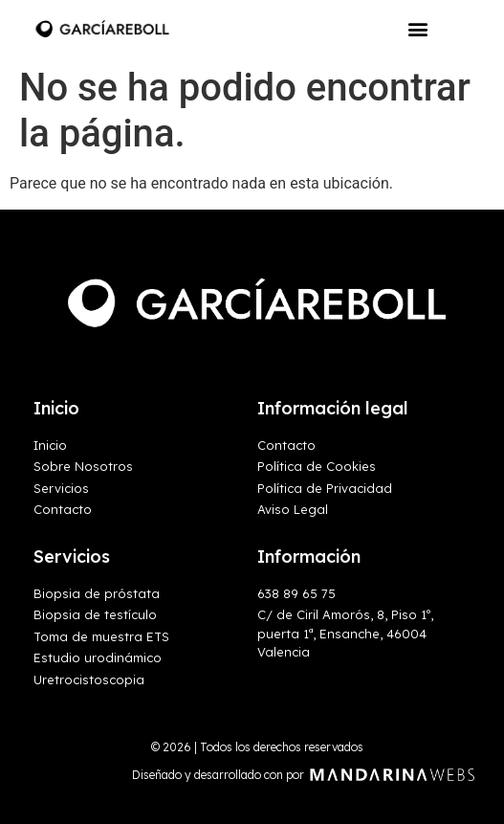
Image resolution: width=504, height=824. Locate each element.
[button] (417, 29)
